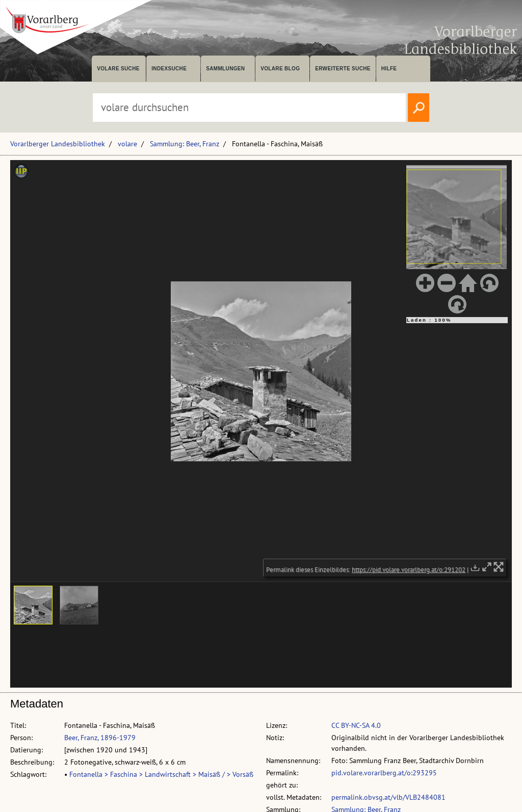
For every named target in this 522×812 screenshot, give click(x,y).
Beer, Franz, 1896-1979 (100, 738)
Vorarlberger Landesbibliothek (58, 144)
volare (127, 144)
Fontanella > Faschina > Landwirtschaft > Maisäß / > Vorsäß (161, 774)
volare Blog (280, 69)
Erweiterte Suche (343, 69)
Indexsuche (169, 69)
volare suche (118, 69)
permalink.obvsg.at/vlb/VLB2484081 (388, 797)
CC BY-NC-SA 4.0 (356, 725)
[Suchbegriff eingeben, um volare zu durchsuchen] (249, 108)
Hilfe (389, 69)
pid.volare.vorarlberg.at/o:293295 (384, 773)
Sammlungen (225, 69)
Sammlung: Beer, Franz (185, 144)
